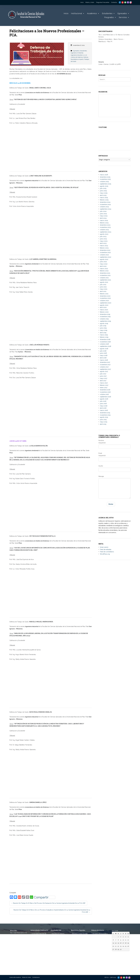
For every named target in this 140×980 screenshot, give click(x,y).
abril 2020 (103, 307)
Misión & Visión (27, 977)
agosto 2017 (104, 371)
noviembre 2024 (105, 204)
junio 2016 (103, 404)
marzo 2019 (104, 335)
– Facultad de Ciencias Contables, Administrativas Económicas (59, 948)
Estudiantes (108, 14)
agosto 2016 (104, 399)
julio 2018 (103, 351)
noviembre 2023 (105, 227)
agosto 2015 (104, 417)
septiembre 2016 (106, 397)
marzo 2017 (104, 383)
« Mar (114, 953)
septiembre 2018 (106, 346)
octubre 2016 (104, 394)
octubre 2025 (104, 182)
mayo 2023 (104, 241)
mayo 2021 (104, 289)
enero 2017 (104, 388)
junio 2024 (103, 214)
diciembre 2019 (105, 314)
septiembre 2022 (106, 257)
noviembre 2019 (105, 317)
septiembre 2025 (106, 184)
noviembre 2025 (105, 179)
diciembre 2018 (105, 339)
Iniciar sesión (104, 547)
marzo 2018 (104, 360)
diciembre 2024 (105, 202)
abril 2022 (103, 266)
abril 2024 (103, 218)
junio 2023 (103, 239)
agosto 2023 (104, 234)
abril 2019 (103, 333)
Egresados (123, 14)
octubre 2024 (104, 207)
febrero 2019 (104, 337)
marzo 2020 (104, 310)
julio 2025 (103, 188)
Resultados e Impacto (77, 59)
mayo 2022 (104, 264)
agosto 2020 (104, 305)
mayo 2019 (104, 330)
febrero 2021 (104, 294)
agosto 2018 (104, 349)
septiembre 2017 (105, 369)
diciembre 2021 (105, 273)
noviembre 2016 (105, 392)
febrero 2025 (104, 200)
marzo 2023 (104, 246)
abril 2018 (103, 358)
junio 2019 (103, 328)
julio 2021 (103, 285)
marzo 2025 (104, 198)
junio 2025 (103, 191)
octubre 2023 (104, 230)
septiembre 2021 (105, 280)
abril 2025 (103, 195)
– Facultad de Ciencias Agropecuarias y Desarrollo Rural (59, 955)
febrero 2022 (104, 271)
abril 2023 (103, 243)
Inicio (66, 13)
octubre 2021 (104, 278)
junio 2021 (103, 287)
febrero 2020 (104, 312)
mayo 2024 (104, 216)
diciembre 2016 (105, 390)
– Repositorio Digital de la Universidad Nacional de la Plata (79, 944)
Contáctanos (36, 977)
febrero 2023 (104, 248)
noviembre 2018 (105, 342)
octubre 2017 (104, 367)
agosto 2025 (104, 186)
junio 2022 (103, 262)
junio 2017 (103, 376)
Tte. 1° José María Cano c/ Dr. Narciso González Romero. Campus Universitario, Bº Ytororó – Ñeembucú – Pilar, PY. (19, 937)
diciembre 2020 (105, 296)
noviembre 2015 (105, 415)
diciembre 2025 (105, 177)
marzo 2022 (104, 269)
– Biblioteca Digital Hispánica (80, 936)
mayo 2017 (104, 378)
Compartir (45, 897)
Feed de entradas (106, 549)
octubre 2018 (104, 344)
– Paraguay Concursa (98, 961)
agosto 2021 (104, 282)
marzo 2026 (104, 175)
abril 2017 (103, 381)
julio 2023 (103, 236)
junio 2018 (103, 353)
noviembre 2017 (105, 365)
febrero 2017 (104, 385)
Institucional (78, 14)
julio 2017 (103, 374)
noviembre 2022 (105, 252)
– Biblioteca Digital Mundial (79, 934)
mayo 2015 (104, 422)
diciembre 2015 (105, 413)
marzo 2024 (104, 220)
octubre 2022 (104, 255)
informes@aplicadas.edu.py (18, 963)
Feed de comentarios (107, 552)
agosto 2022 (104, 259)
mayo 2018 (104, 355)
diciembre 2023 (105, 225)
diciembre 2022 (105, 250)
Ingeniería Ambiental (77, 53)
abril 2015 (103, 424)
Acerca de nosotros (15, 977)
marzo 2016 (104, 410)
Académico (93, 14)
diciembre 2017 (105, 362)
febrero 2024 (104, 223)
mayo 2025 (104, 193)
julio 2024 (103, 211)
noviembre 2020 (105, 298)
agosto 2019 (104, 323)
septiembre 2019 (105, 321)
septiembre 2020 (106, 303)
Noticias (86, 57)
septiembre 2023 (106, 232)
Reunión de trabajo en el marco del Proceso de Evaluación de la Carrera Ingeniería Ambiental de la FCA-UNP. (48, 903)
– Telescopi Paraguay (98, 959)
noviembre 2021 (105, 275)
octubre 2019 (104, 319)
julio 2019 (103, 326)
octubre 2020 (104, 301)
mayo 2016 (104, 406)
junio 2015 (103, 420)
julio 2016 (103, 401)
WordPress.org (105, 554)
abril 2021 (103, 291)
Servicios (124, 17)
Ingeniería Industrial (77, 55)
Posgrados (110, 17)
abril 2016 (103, 408)
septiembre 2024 (106, 209)
